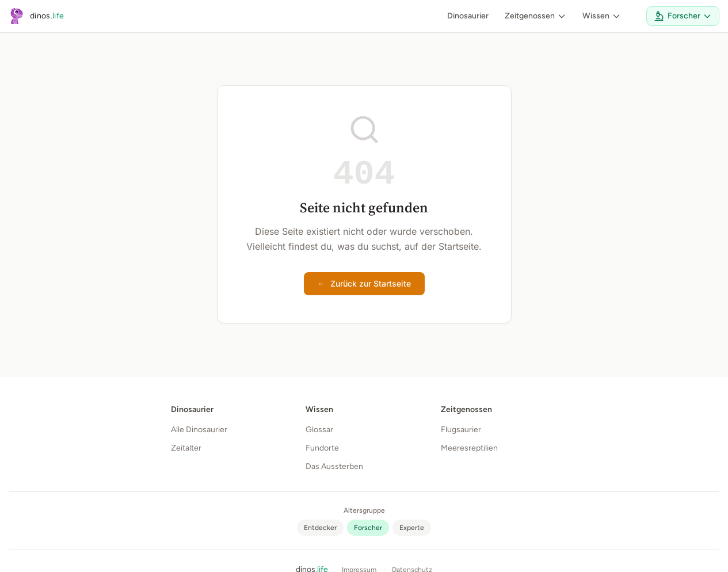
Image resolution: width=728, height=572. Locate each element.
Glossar (319, 430)
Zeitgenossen (535, 16)
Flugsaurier (461, 430)
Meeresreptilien (469, 448)
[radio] (320, 528)
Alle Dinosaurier (199, 430)
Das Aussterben (334, 466)
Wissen (602, 16)
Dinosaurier (468, 16)
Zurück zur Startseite (364, 284)
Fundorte (322, 448)
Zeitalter (186, 448)
